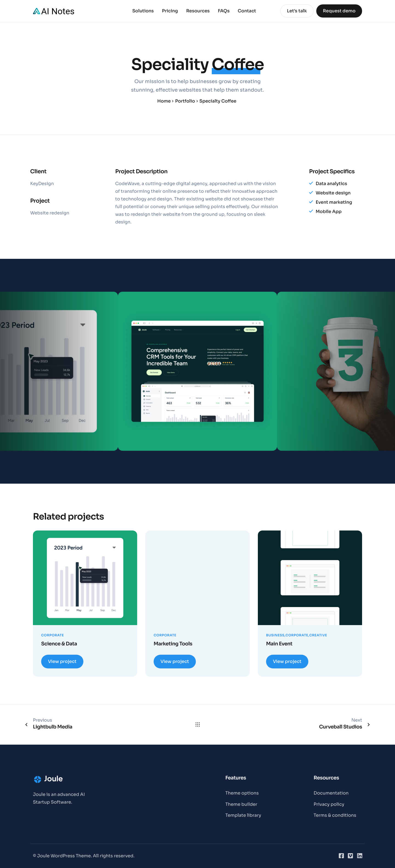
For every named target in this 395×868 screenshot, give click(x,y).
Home (164, 101)
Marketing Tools (173, 644)
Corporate (53, 635)
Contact (247, 11)
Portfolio (185, 101)
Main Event (279, 644)
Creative (318, 635)
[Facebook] (341, 856)
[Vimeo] (350, 856)
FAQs (224, 11)
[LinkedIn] (360, 856)
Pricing (170, 11)
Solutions (143, 11)
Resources (198, 11)
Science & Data (59, 644)
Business (275, 635)
